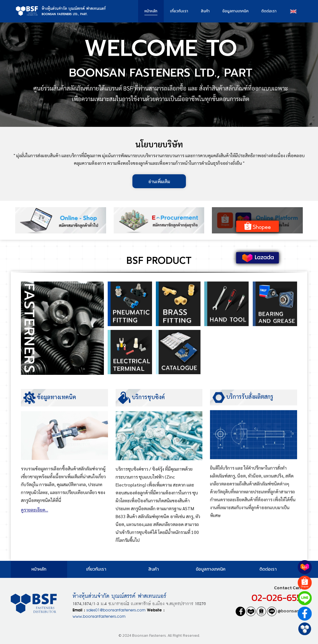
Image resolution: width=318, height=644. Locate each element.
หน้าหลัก (151, 11)
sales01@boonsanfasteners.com (116, 609)
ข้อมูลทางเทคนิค (235, 11)
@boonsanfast (287, 611)
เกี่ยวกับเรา (179, 11)
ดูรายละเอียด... (35, 512)
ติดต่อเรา (269, 11)
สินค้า (205, 11)
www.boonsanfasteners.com (99, 616)
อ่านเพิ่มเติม (159, 181)
